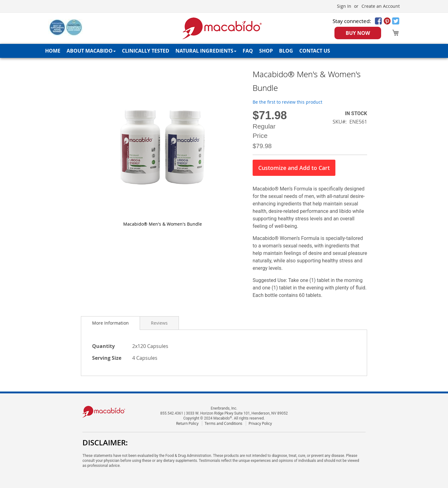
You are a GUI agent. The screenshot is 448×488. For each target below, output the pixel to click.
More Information (110, 323)
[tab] (110, 323)
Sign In (344, 6)
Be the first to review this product (287, 102)
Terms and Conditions (224, 423)
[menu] (224, 51)
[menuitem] (53, 51)
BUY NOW (358, 33)
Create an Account (381, 6)
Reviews (159, 323)
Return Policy (187, 423)
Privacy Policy (260, 423)
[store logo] (222, 28)
